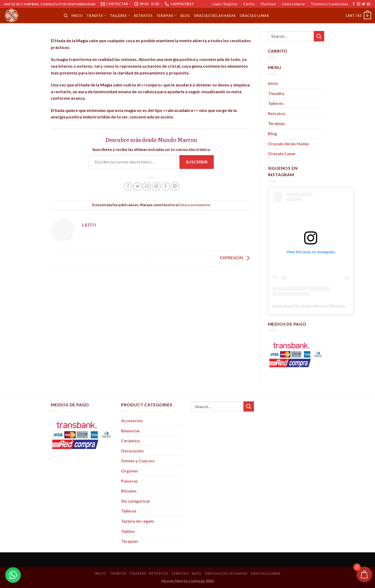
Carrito (249, 4)
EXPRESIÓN (236, 258)
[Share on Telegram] (175, 186)
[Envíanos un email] (368, 4)
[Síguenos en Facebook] (354, 4)
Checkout (268, 4)
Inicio (77, 16)
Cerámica (130, 441)
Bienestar (131, 431)
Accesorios (132, 421)
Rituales (129, 491)
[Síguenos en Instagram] (359, 4)
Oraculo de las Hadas (215, 16)
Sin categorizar (136, 501)
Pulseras (129, 481)
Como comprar (293, 4)
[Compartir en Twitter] (137, 186)
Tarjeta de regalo (138, 521)
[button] (13, 575)
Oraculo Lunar (254, 16)
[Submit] (319, 36)
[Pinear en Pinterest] (156, 186)
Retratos (143, 16)
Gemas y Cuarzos (138, 461)
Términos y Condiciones (329, 4)
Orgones (130, 471)
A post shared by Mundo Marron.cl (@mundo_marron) (316, 306)
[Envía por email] (147, 186)
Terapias (167, 15)
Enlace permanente (195, 205)
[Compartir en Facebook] (128, 186)
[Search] (66, 16)
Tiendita (96, 15)
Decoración (132, 451)
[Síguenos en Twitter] (364, 4)
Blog (185, 16)
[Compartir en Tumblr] (166, 186)
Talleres (120, 15)
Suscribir (197, 162)
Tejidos (128, 531)
